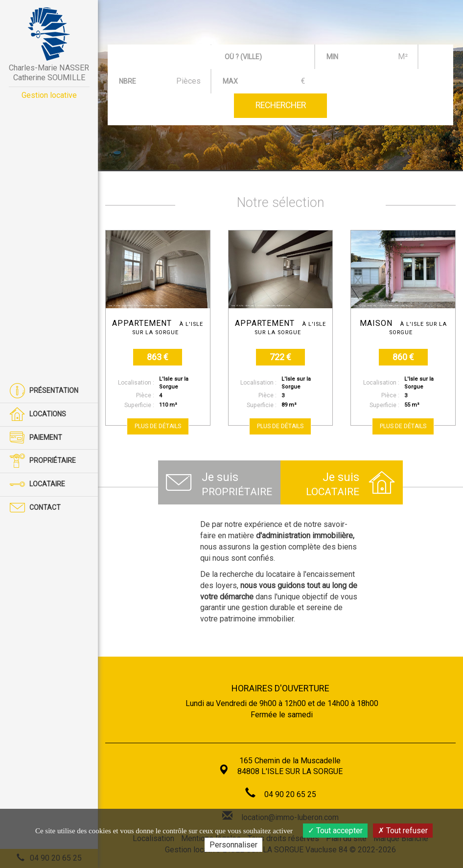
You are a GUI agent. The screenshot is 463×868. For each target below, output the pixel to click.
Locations (38, 415)
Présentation (44, 391)
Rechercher (281, 105)
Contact (35, 508)
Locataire (37, 485)
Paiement (36, 438)
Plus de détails (158, 426)
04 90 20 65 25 (290, 794)
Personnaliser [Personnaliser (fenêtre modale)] (233, 845)
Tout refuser (403, 831)
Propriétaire (43, 461)
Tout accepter (335, 831)
